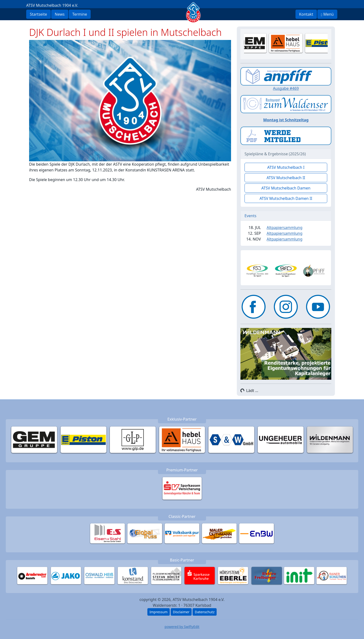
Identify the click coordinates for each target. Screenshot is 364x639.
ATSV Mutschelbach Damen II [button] (286, 198)
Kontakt (306, 14)
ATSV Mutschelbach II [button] (286, 178)
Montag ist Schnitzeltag (286, 120)
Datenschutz (205, 612)
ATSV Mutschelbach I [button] (286, 167)
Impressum (159, 612)
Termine (80, 14)
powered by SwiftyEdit (182, 627)
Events (250, 216)
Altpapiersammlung (285, 228)
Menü (327, 14)
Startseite (38, 14)
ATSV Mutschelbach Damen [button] (286, 188)
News (60, 14)
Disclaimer (181, 612)
